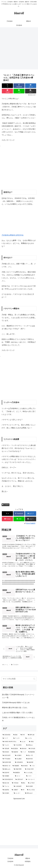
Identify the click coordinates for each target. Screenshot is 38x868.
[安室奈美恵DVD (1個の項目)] (8, 780)
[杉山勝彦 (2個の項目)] (20, 759)
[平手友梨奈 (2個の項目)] (8, 759)
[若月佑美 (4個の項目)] (32, 749)
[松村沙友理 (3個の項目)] (8, 755)
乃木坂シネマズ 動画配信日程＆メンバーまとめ (18, 719)
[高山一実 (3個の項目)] (31, 755)
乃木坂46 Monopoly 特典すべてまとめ (16, 703)
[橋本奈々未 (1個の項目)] (7, 766)
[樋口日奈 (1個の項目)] (6, 783)
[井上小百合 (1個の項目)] (31, 790)
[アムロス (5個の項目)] (7, 745)
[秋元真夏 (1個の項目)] (31, 786)
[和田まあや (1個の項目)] (30, 793)
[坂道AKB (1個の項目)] (7, 773)
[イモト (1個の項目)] (33, 766)
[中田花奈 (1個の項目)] (16, 783)
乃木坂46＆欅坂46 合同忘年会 (13, 235)
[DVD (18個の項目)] (23, 735)
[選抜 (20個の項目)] (16, 735)
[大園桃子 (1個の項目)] (15, 790)
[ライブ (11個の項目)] (7, 738)
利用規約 (28, 861)
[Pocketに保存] (7, 91)
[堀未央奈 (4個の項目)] (23, 749)
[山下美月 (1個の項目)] (32, 783)
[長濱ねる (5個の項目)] (31, 745)
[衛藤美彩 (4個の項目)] (15, 752)
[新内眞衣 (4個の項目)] (6, 752)
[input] (19, 679)
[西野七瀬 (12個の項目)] (32, 735)
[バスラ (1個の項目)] (31, 776)
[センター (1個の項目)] (18, 793)
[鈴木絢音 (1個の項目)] (25, 766)
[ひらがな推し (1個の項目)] (30, 773)
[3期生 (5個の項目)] (32, 742)
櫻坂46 (28, 858)
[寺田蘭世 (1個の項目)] (8, 776)
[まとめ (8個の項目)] (24, 742)
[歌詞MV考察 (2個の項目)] (8, 762)
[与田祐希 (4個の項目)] (6, 749)
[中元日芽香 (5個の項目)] (19, 745)
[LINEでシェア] (19, 91)
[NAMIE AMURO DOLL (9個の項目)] (10, 742)
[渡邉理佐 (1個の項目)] (6, 790)
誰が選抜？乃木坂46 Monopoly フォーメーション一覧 (18, 696)
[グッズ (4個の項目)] (24, 752)
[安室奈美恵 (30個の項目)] (7, 735)
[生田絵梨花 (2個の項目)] (20, 762)
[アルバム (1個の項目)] (7, 786)
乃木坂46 (6, 505)
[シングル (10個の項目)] (30, 738)
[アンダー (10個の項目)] (18, 738)
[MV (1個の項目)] (23, 790)
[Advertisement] (19, 49)
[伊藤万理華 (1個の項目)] (18, 769)
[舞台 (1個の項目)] (24, 783)
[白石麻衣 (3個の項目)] (20, 755)
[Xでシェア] (7, 86)
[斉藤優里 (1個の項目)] (16, 766)
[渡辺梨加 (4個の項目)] (15, 749)
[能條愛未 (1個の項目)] (18, 773)
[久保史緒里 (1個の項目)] (19, 786)
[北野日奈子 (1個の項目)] (20, 780)
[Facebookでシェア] (19, 86)
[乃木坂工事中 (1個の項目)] (30, 769)
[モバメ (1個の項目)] (20, 776)
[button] (31, 91)
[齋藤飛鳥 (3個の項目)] (32, 752)
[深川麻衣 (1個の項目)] (7, 793)
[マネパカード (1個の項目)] (31, 780)
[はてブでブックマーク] (31, 86)
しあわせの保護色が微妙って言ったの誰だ (17, 713)
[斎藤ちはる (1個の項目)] (7, 769)
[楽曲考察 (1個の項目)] (31, 762)
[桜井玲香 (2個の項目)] (31, 759)
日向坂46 (10, 861)
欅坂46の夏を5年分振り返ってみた (15, 708)
